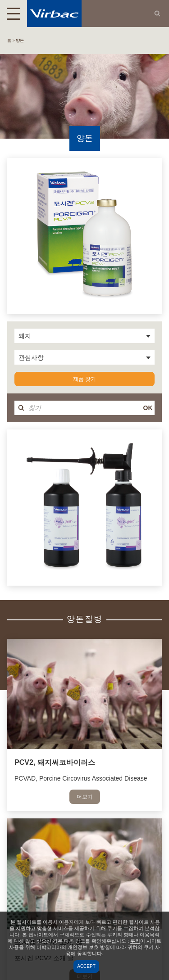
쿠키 (135, 941)
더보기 (85, 797)
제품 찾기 (84, 379)
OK (148, 408)
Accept (86, 966)
